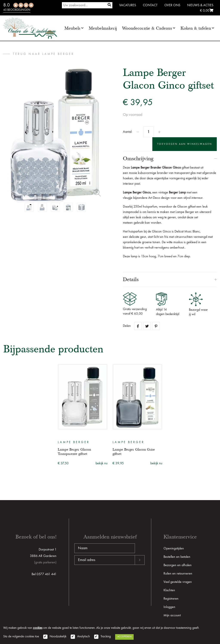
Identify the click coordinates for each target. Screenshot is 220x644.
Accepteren (124, 637)
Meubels (72, 28)
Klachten (169, 590)
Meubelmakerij (103, 28)
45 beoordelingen (17, 10)
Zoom (97, 193)
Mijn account (172, 615)
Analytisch (83, 637)
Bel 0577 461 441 (44, 574)
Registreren (171, 599)
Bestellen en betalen (177, 557)
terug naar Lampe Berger (44, 54)
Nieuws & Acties (200, 5)
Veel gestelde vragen (178, 582)
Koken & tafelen (196, 28)
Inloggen (169, 607)
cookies (38, 628)
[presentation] (107, 579)
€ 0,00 (207, 11)
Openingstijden (174, 549)
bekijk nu (102, 463)
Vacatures (128, 5)
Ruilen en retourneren (178, 574)
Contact (150, 5)
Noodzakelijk (58, 637)
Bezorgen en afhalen (178, 565)
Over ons (172, 5)
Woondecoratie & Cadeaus (147, 28)
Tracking (106, 637)
